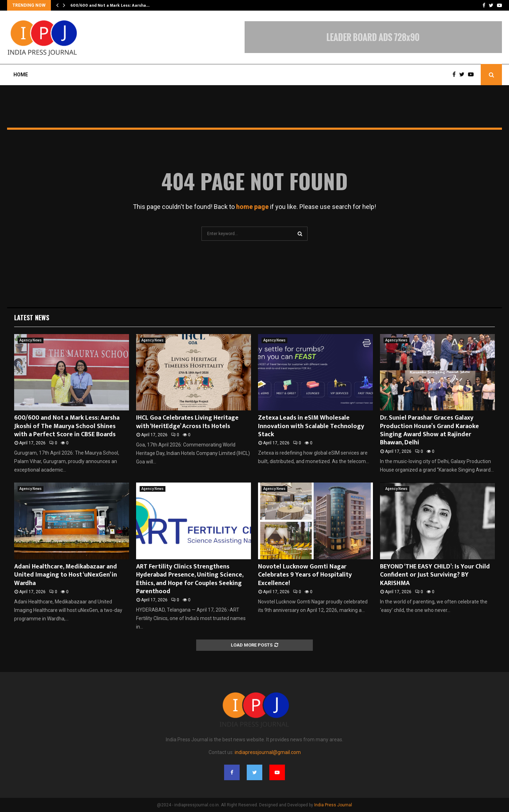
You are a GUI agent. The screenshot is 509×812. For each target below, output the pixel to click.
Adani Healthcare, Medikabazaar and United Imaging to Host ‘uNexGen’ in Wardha (66, 575)
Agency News (31, 340)
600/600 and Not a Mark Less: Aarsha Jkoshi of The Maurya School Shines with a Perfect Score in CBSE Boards (67, 426)
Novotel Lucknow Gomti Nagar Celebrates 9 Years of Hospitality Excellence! (305, 575)
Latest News (32, 317)
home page (252, 207)
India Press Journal (333, 805)
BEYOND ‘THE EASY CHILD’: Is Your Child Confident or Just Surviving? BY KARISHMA (435, 575)
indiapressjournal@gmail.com (268, 752)
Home (21, 75)
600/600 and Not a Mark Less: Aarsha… (110, 5)
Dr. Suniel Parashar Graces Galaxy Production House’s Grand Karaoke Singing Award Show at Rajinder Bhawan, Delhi (429, 430)
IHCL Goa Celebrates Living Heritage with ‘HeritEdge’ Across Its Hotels (187, 422)
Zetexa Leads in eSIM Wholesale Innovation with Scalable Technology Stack (311, 426)
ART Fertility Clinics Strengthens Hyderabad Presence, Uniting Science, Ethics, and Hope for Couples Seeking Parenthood (190, 579)
